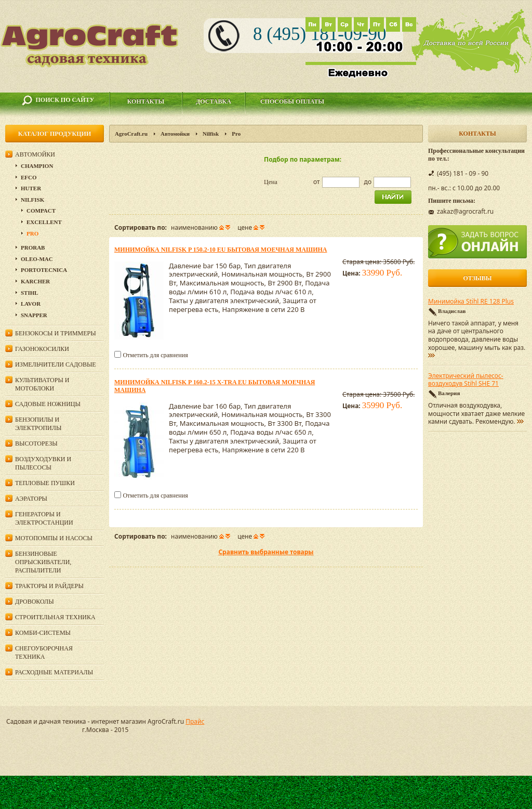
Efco (29, 177)
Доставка (214, 101)
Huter (31, 188)
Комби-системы (43, 633)
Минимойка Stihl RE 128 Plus (471, 302)
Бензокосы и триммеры (56, 333)
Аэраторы (31, 499)
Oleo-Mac (37, 259)
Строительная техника (55, 617)
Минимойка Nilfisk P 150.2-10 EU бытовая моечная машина (221, 250)
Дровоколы (35, 602)
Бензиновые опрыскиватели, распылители (43, 562)
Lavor (31, 304)
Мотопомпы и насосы (54, 538)
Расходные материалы (54, 672)
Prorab (33, 247)
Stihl (30, 293)
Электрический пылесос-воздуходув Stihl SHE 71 (466, 380)
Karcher (35, 281)
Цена (271, 182)
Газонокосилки (42, 349)
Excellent (44, 222)
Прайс (195, 721)
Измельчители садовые (56, 364)
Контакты (146, 101)
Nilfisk (211, 134)
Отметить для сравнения (155, 355)
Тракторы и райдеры (49, 586)
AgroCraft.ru (131, 134)
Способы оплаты (292, 101)
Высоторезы (36, 443)
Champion (37, 166)
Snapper (34, 315)
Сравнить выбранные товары (266, 552)
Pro (32, 233)
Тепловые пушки (45, 483)
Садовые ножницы (48, 404)
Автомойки (175, 134)
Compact (41, 211)
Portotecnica (44, 270)
